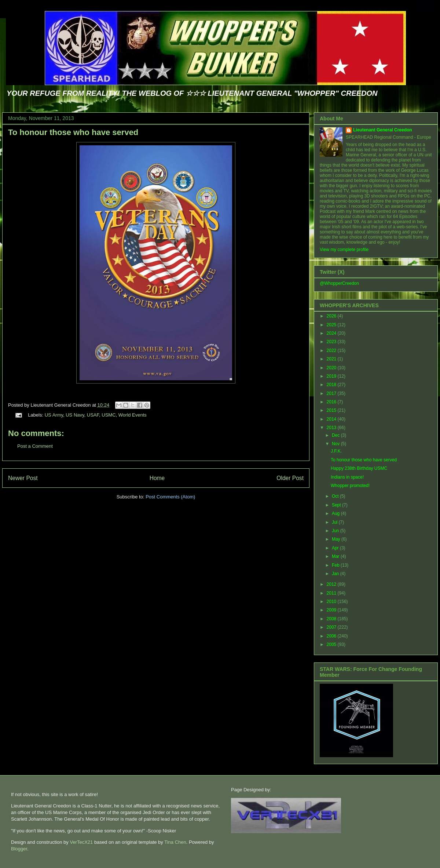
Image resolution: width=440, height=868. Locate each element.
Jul (335, 522)
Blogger (19, 849)
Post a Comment (35, 446)
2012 (332, 584)
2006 (332, 636)
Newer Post (23, 478)
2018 (332, 385)
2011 (332, 593)
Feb (336, 565)
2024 (332, 333)
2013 (332, 428)
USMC (109, 415)
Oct (336, 496)
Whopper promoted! (350, 486)
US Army (54, 415)
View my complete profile (344, 250)
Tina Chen (175, 842)
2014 (332, 419)
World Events (133, 415)
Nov (336, 444)
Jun (336, 531)
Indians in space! (347, 477)
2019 (332, 376)
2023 (332, 342)
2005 (332, 644)
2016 (332, 402)
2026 (332, 316)
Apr (336, 548)
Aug (336, 513)
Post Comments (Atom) (170, 497)
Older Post (290, 478)
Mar (336, 556)
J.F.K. (336, 451)
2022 (332, 351)
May (337, 539)
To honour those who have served (73, 132)
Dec (336, 435)
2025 (332, 325)
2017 (332, 393)
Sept (337, 505)
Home (157, 478)
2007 (332, 627)
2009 (332, 610)
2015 (332, 410)
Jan (336, 574)
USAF (93, 415)
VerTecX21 (81, 842)
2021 (332, 359)
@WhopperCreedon (339, 283)
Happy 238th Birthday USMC (359, 468)
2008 (332, 619)
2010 (332, 602)
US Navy (75, 415)
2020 (332, 368)
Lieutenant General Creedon (383, 130)
